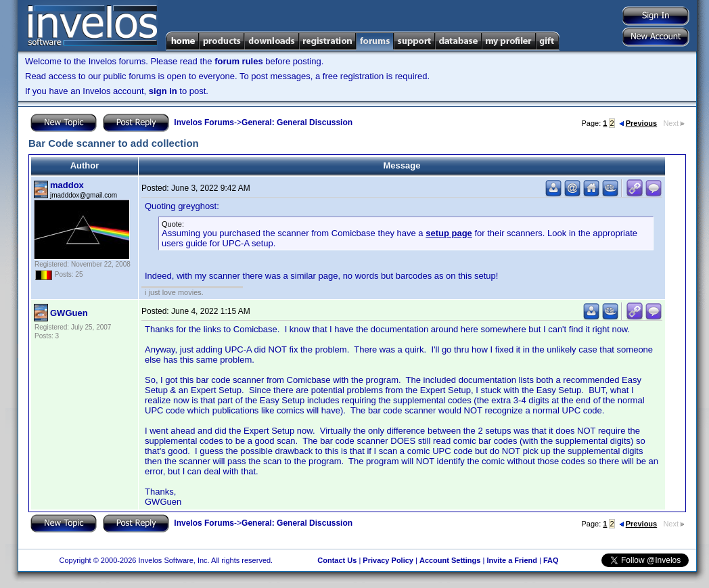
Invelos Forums (204, 122)
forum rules (239, 61)
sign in (163, 91)
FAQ (551, 560)
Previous (638, 123)
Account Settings (450, 560)
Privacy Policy (388, 560)
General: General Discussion (297, 122)
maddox (67, 185)
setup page (449, 233)
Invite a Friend (512, 560)
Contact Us (337, 560)
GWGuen (69, 313)
